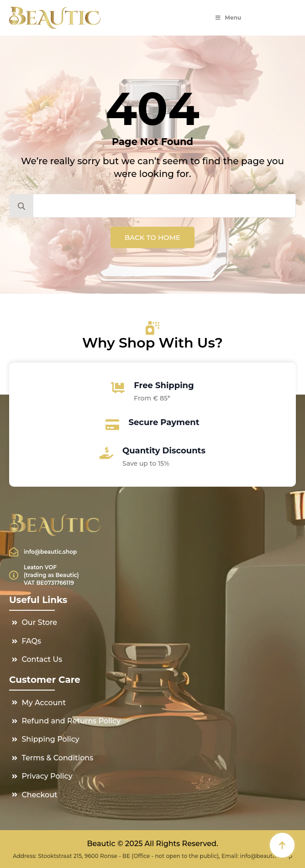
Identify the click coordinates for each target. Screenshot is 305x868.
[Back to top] (282, 845)
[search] (21, 206)
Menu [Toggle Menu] (228, 18)
